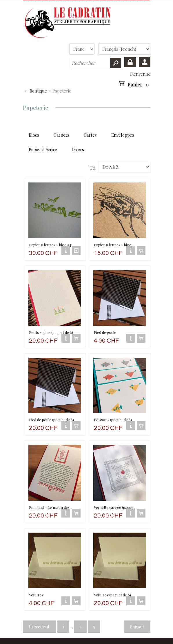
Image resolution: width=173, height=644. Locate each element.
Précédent (39, 609)
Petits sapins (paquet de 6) (51, 325)
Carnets (61, 135)
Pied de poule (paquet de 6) (51, 409)
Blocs (34, 135)
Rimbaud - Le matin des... (50, 494)
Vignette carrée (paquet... (116, 494)
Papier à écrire (43, 149)
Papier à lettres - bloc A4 (50, 241)
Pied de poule (105, 325)
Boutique (38, 91)
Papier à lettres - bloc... (114, 241)
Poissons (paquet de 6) (113, 409)
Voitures (36, 578)
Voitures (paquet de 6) (112, 578)
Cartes (90, 135)
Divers (78, 149)
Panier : (138, 84)
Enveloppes (123, 135)
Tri (93, 168)
